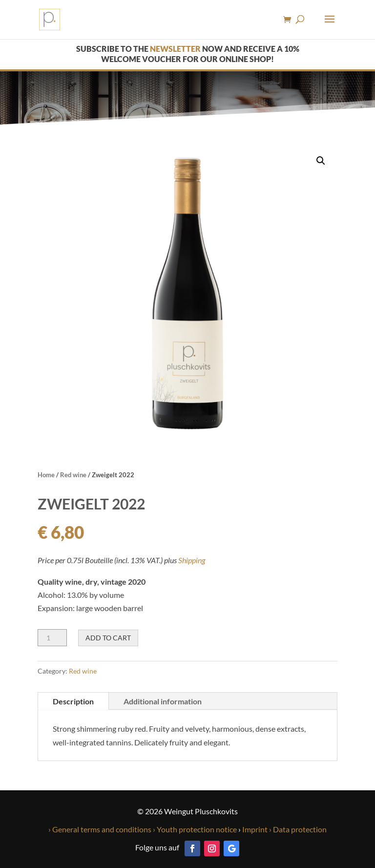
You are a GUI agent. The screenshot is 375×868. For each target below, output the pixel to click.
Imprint (254, 829)
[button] (321, 161)
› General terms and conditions (100, 829)
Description (73, 701)
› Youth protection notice (195, 829)
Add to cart (108, 638)
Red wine (73, 475)
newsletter (175, 49)
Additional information (163, 701)
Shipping (192, 560)
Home (46, 475)
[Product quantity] (52, 638)
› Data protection (298, 829)
